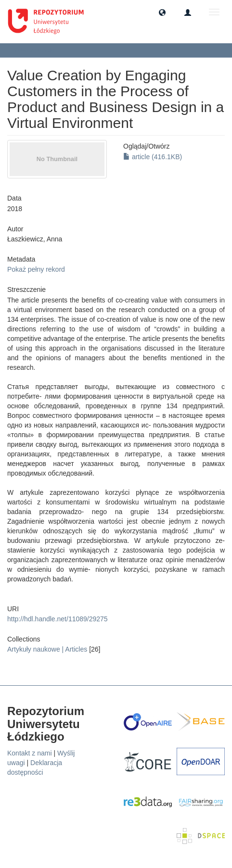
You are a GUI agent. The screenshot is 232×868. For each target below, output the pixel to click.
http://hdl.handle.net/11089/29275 (58, 619)
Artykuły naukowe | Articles (47, 649)
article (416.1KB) (153, 157)
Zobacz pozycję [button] (38, 50)
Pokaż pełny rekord (36, 269)
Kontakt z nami (30, 753)
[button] (162, 12)
